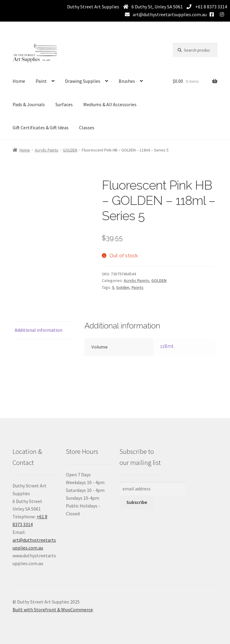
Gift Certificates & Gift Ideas (41, 127)
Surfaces (64, 104)
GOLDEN (70, 150)
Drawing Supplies (83, 81)
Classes (87, 127)
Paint (41, 81)
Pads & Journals (29, 104)
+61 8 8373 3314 (211, 7)
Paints (137, 287)
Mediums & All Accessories (110, 104)
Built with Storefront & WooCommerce (53, 610)
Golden (123, 287)
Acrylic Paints (47, 150)
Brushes (127, 81)
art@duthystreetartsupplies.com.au (170, 14)
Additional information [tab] (38, 330)
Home (19, 81)
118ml (167, 346)
